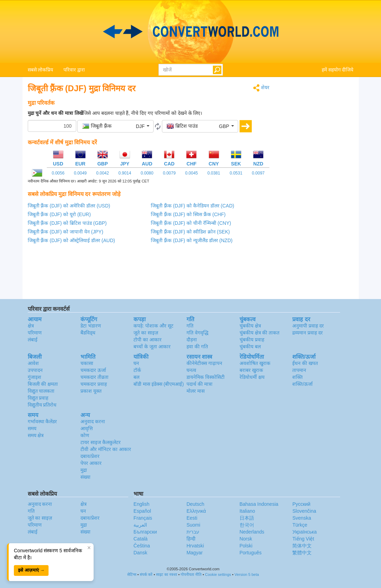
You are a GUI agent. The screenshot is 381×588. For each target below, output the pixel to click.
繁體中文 (302, 553)
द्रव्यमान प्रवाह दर (308, 333)
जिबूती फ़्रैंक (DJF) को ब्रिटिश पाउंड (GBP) (67, 223)
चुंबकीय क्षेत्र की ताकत (260, 333)
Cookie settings (218, 574)
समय (32, 428)
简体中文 (302, 546)
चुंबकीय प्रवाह (252, 340)
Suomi (193, 525)
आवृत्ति (87, 428)
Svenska (302, 518)
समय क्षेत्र (36, 435)
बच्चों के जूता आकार (152, 347)
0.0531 (236, 173)
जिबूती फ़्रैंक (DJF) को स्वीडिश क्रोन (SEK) (190, 232)
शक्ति (297, 377)
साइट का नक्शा (167, 574)
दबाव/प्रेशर (90, 456)
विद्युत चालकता (41, 391)
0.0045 (192, 173)
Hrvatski (195, 546)
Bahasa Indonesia (259, 504)
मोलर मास (196, 391)
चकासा (87, 363)
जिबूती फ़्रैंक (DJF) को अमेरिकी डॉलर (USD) (69, 206)
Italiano (247, 511)
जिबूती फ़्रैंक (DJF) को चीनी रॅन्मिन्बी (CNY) (191, 223)
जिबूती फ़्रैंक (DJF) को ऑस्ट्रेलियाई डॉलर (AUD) (71, 240)
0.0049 (80, 173)
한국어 (247, 525)
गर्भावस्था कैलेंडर (42, 421)
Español (142, 511)
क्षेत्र (31, 326)
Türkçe (300, 525)
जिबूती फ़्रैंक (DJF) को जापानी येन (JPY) (66, 232)
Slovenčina (304, 511)
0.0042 (102, 173)
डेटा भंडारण (91, 326)
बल (136, 377)
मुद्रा (84, 470)
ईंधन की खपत (305, 363)
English (141, 504)
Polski (246, 546)
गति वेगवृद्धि (197, 333)
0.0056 (58, 173)
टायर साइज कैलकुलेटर (101, 442)
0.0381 (214, 173)
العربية (140, 525)
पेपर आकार (91, 463)
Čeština (142, 546)
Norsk (246, 539)
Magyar (195, 553)
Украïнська (304, 532)
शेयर (261, 88)
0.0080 (147, 173)
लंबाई (33, 340)
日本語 (247, 518)
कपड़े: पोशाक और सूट (153, 326)
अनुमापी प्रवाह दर (308, 326)
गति (190, 326)
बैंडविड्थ (88, 333)
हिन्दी (191, 539)
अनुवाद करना (93, 421)
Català (140, 539)
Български (145, 532)
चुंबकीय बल (250, 347)
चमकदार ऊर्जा (93, 370)
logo (190, 32)
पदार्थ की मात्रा (200, 384)
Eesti (192, 518)
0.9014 (125, 173)
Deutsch (195, 504)
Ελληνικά (196, 511)
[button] (115, 126)
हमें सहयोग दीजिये (338, 70)
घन (136, 363)
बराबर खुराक (251, 370)
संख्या (85, 477)
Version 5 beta (246, 574)
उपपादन (35, 370)
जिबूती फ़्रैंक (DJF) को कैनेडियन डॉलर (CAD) (192, 206)
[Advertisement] (317, 188)
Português (251, 553)
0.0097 (258, 173)
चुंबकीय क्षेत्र (250, 326)
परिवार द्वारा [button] (74, 70)
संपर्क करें (146, 574)
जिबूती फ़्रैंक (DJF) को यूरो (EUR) (59, 214)
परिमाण (35, 333)
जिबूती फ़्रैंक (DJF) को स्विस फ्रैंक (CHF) (188, 214)
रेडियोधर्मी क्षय (252, 377)
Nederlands (252, 532)
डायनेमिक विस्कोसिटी (206, 377)
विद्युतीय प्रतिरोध (42, 405)
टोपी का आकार (148, 340)
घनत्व (191, 370)
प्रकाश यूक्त (91, 391)
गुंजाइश (34, 377)
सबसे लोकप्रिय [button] (41, 70)
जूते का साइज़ (146, 333)
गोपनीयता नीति (191, 574)
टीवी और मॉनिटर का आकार (106, 449)
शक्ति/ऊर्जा (302, 384)
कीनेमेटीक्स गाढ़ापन (204, 363)
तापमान (299, 370)
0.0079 (169, 173)
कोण (85, 435)
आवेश (33, 363)
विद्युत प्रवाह (38, 398)
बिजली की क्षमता (43, 384)
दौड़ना (192, 340)
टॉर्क (137, 370)
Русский (301, 504)
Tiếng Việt (303, 539)
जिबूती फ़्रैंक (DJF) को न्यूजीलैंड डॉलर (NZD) (192, 240)
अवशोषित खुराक (255, 363)
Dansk (140, 553)
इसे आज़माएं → (31, 570)
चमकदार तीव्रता (94, 377)
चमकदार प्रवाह (94, 384)
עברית (193, 532)
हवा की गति (197, 347)
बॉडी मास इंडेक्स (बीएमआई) (159, 384)
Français (143, 518)
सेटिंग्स (132, 574)
